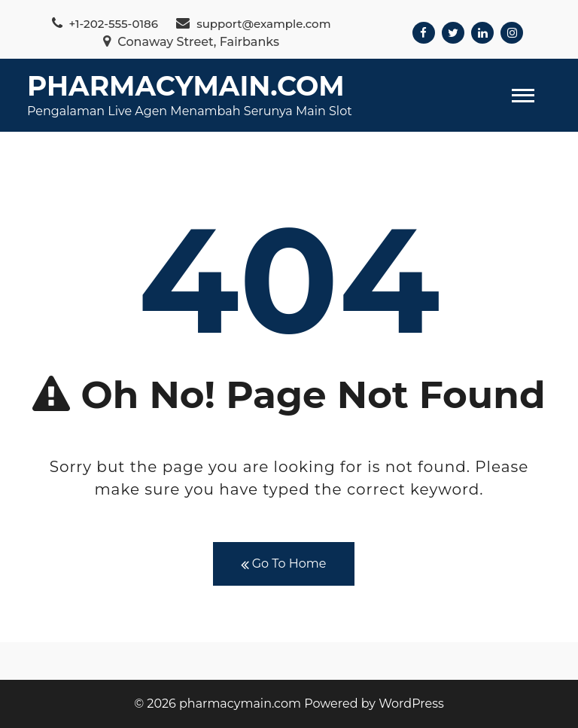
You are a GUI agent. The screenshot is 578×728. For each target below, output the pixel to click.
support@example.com (253, 24)
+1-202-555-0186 (105, 24)
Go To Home (284, 564)
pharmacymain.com (186, 86)
